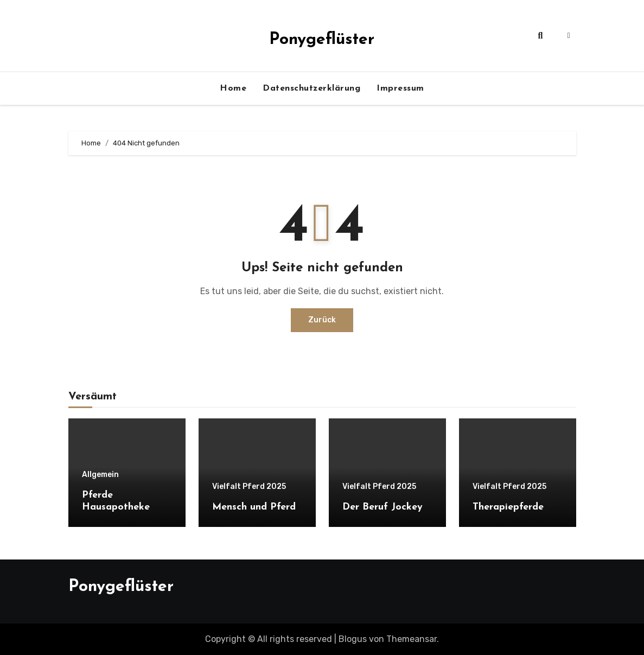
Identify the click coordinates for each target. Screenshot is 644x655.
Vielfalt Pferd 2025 (249, 487)
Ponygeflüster (322, 40)
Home (233, 88)
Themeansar (412, 639)
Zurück (322, 320)
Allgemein (100, 475)
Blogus (353, 639)
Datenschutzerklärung (311, 88)
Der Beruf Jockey (382, 507)
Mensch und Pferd (254, 507)
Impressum (400, 88)
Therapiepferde (508, 507)
